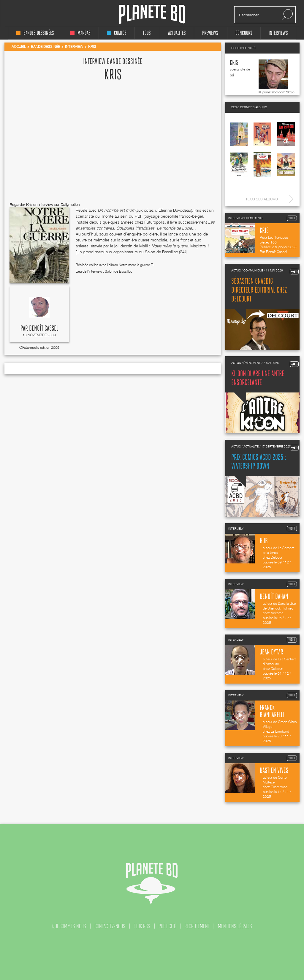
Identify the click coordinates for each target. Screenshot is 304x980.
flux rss (142, 926)
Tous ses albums (262, 199)
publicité (167, 926)
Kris (234, 63)
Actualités (177, 33)
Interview (74, 47)
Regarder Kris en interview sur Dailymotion (45, 205)
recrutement (197, 926)
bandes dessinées (35, 33)
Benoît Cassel (44, 329)
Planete (152, 14)
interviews (278, 33)
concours (244, 33)
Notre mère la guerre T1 (137, 265)
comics (117, 33)
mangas (80, 33)
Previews (210, 33)
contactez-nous (110, 926)
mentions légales (235, 926)
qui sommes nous (69, 926)
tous (147, 33)
